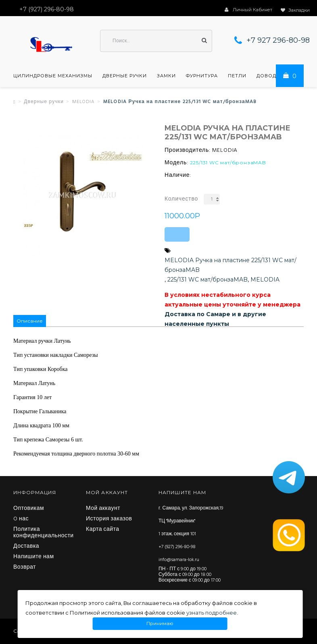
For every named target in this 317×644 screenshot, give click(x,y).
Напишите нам (34, 557)
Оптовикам (29, 509)
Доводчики (274, 76)
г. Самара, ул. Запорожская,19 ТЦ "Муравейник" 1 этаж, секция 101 (191, 521)
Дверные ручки (125, 76)
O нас (21, 519)
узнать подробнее (212, 613)
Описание (30, 321)
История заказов (109, 519)
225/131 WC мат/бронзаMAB (208, 280)
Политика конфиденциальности (44, 533)
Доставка (26, 547)
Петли (237, 76)
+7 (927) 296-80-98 (177, 547)
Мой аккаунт (103, 509)
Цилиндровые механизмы (53, 76)
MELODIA (83, 102)
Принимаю (160, 624)
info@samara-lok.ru (179, 560)
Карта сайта (103, 530)
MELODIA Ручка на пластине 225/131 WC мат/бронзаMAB (230, 265)
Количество (181, 199)
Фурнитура (202, 76)
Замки (166, 76)
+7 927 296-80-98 (278, 40)
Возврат (25, 567)
